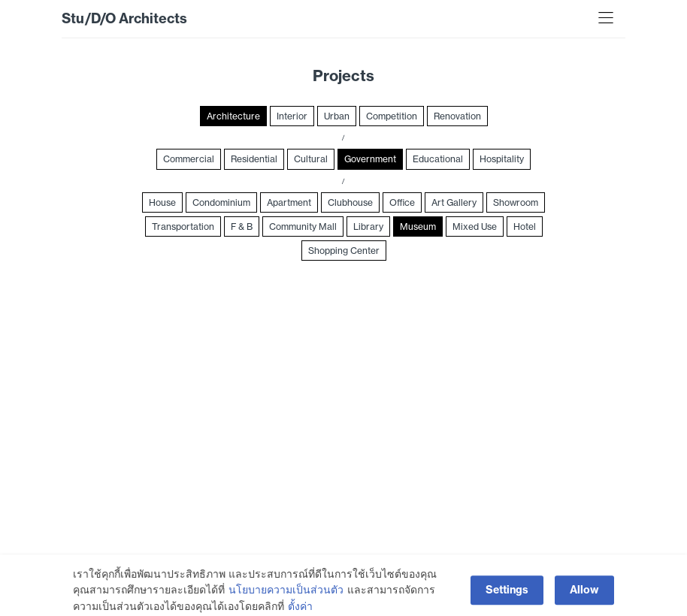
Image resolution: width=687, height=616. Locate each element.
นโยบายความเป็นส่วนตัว (286, 602)
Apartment (289, 202)
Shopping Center (344, 251)
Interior (292, 116)
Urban (337, 116)
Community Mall (303, 226)
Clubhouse (350, 202)
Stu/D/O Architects (124, 18)
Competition (392, 116)
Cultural (311, 159)
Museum (418, 226)
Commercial (189, 159)
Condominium (221, 202)
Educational (438, 159)
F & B (242, 226)
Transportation (183, 226)
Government (370, 159)
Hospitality (502, 159)
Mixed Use (475, 226)
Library (368, 226)
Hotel (525, 226)
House (162, 202)
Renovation (457, 116)
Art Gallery (454, 202)
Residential (254, 159)
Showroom (516, 202)
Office (402, 202)
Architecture (233, 116)
